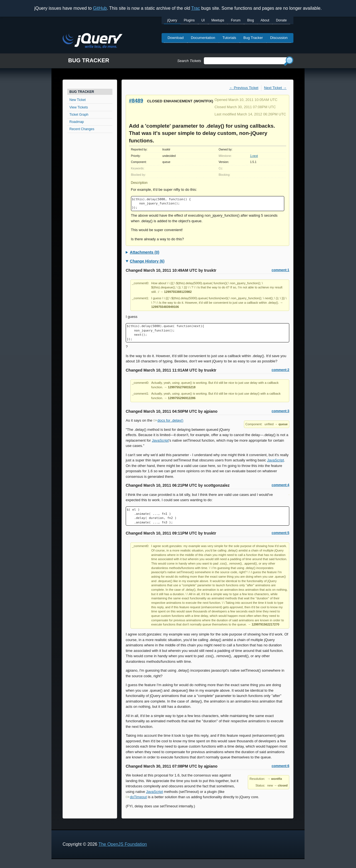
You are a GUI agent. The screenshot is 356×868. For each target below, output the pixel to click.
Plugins (189, 20)
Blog (251, 20)
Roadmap (77, 122)
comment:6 (280, 766)
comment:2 (280, 370)
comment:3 (280, 411)
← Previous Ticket (244, 88)
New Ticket (78, 100)
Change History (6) (147, 261)
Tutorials (229, 38)
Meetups (218, 20)
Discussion (279, 38)
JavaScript (160, 440)
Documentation (203, 38)
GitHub (100, 8)
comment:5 (280, 533)
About (265, 20)
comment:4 (280, 485)
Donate (281, 20)
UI (203, 20)
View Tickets (79, 107)
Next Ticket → (275, 88)
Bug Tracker (253, 38)
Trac (196, 8)
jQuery (172, 20)
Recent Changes (82, 129)
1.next (254, 156)
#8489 (136, 101)
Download (175, 38)
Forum (236, 20)
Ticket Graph (79, 115)
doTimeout (136, 797)
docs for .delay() (168, 420)
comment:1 (280, 270)
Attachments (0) (145, 252)
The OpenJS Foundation (123, 844)
